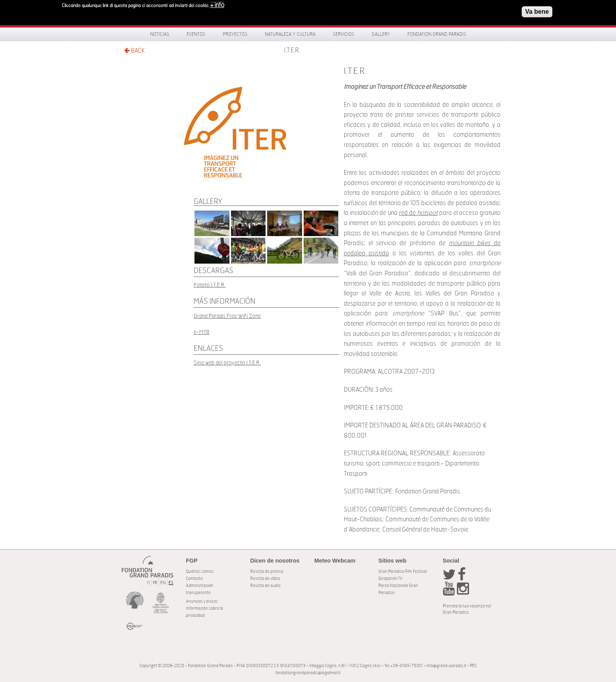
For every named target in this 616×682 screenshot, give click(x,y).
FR (155, 583)
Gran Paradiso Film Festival (402, 571)
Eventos (196, 34)
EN (163, 583)
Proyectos (235, 34)
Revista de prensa (267, 571)
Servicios (344, 34)
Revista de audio (265, 586)
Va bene (537, 10)
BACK (134, 50)
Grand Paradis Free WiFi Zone (227, 316)
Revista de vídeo (265, 578)
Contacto (194, 578)
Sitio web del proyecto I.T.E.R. (227, 363)
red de (418, 213)
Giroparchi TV (390, 578)
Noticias (160, 34)
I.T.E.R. (292, 50)
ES (171, 583)
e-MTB (202, 332)
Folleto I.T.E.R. (210, 285)
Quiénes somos (200, 571)
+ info (217, 3)
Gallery (381, 34)
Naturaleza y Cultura (290, 34)
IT (148, 583)
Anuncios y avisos (202, 601)
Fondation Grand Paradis (437, 34)
